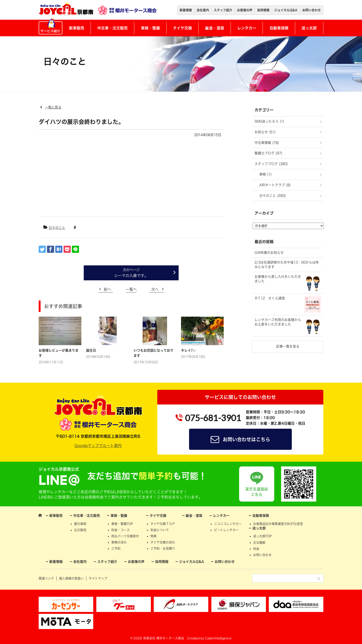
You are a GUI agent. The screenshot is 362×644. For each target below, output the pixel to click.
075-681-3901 (213, 418)
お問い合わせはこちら (246, 439)
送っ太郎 (309, 28)
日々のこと (57, 228)
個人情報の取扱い (71, 578)
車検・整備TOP (122, 524)
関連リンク (46, 578)
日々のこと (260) (273, 196)
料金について (160, 530)
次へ (155, 289)
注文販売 (80, 530)
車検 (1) (265, 174)
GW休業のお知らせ (269, 253)
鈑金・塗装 (215, 28)
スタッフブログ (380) (271, 164)
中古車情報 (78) (267, 143)
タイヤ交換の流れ (163, 542)
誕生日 (91, 350)
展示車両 (80, 524)
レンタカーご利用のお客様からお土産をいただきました (278, 322)
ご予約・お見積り (163, 548)
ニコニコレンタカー (228, 524)
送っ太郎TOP (262, 536)
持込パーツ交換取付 (125, 536)
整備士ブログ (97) (268, 153)
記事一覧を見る (288, 346)
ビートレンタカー (226, 530)
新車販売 (77, 28)
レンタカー (247, 28)
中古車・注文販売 (112, 28)
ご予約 (116, 548)
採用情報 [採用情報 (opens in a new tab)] (263, 10)
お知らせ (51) (265, 132)
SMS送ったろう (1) (269, 121)
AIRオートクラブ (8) (275, 185)
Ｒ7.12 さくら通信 (270, 298)
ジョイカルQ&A (286, 10)
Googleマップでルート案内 (98, 446)
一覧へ (131, 289)
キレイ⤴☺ (188, 350)
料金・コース (121, 530)
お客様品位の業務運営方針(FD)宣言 (278, 524)
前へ (107, 289)
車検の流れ (119, 542)
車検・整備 (150, 28)
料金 (256, 549)
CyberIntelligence (218, 638)
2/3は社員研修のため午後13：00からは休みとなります (287, 265)
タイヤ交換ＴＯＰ (163, 524)
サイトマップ (98, 578)
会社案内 (203, 10)
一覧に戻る (53, 107)
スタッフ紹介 (223, 10)
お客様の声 (245, 10)
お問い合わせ (311, 10)
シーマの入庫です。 (131, 276)
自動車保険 (279, 28)
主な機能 (259, 543)
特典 (153, 536)
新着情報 (186, 10)
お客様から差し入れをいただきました (278, 279)
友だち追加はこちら (257, 492)
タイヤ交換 (182, 28)
